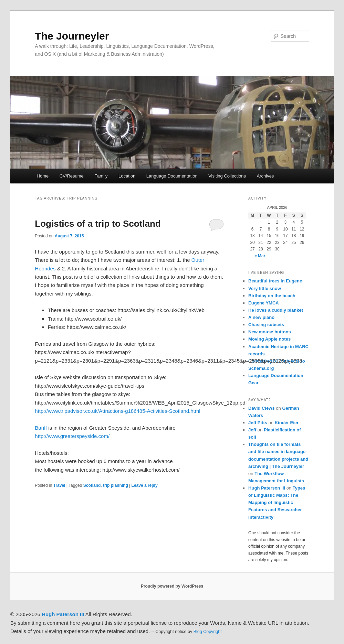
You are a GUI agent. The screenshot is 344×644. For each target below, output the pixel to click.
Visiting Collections (227, 176)
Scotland (92, 485)
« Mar (260, 256)
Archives (265, 176)
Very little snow (265, 288)
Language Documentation (172, 176)
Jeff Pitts (258, 423)
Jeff (252, 430)
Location (127, 176)
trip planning (116, 485)
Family (101, 176)
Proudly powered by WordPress (172, 586)
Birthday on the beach (272, 296)
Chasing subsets (266, 325)
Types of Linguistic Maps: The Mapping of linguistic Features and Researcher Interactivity (277, 503)
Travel (59, 485)
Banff (41, 428)
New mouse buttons (270, 332)
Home (43, 176)
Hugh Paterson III (267, 488)
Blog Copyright (208, 632)
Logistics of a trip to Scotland (98, 224)
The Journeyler (72, 36)
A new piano (261, 317)
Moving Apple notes (269, 339)
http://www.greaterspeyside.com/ (72, 436)
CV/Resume (72, 176)
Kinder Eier (287, 423)
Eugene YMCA (264, 303)
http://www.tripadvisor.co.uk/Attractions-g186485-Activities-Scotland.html (117, 411)
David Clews (262, 408)
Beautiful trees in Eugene (275, 281)
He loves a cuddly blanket (276, 310)
